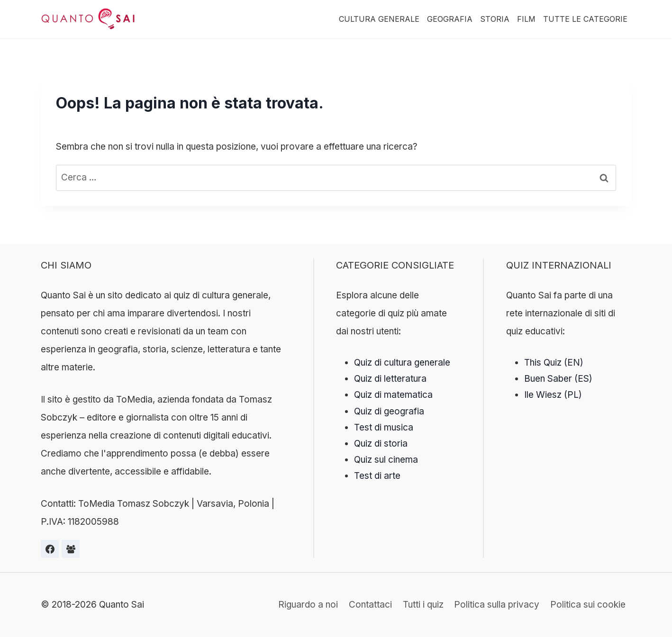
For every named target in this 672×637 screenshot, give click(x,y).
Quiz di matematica (393, 395)
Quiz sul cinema (386, 460)
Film (526, 19)
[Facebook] (50, 549)
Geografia (450, 19)
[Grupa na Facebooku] (71, 549)
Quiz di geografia (389, 411)
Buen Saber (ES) (558, 379)
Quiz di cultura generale (402, 363)
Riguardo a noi (308, 605)
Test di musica (384, 427)
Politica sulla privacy (497, 605)
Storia (495, 19)
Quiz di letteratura (390, 379)
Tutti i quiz (423, 605)
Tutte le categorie (585, 19)
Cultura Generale (379, 19)
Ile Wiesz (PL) (553, 395)
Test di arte (377, 476)
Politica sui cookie (588, 605)
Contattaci (370, 605)
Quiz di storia (381, 444)
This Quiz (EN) (554, 363)
